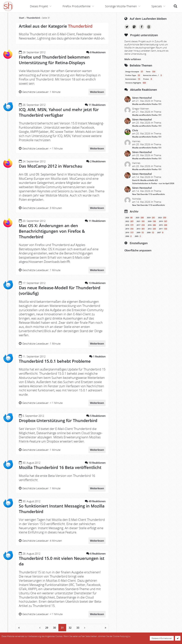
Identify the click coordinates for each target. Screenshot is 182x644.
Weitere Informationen (162, 638)
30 (54, 628)
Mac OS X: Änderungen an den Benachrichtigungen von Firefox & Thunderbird (52, 231)
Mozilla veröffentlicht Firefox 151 (147, 104)
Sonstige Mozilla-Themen (121, 6)
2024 (151, 218)
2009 (140, 233)
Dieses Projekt (39, 6)
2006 (129, 236)
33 (78, 628)
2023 (162, 218)
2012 (152, 229)
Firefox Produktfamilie (77, 6)
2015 (163, 225)
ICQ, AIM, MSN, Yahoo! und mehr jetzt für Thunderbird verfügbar (59, 112)
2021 (141, 221)
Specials (157, 6)
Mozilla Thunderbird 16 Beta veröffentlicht (60, 467)
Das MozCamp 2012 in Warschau (51, 166)
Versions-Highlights (136, 83)
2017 (141, 225)
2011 (163, 229)
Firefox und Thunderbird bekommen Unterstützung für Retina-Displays (54, 60)
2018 (130, 225)
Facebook (142, 27)
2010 (130, 233)
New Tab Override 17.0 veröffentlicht (149, 194)
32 (70, 628)
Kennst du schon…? (153, 75)
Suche (175, 6)
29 (47, 628)
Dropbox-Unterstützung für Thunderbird (58, 420)
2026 (129, 218)
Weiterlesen (97, 92)
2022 (130, 221)
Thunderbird (33, 18)
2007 (161, 233)
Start (22, 18)
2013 (141, 229)
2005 (138, 236)
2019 (163, 221)
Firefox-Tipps (133, 75)
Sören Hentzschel (142, 98)
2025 (140, 218)
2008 (151, 233)
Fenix (151, 72)
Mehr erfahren (133, 59)
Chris (135, 130)
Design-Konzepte (134, 72)
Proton (148, 79)
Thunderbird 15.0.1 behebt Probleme (55, 361)
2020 (152, 221)
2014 (130, 229)
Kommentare (133, 79)
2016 (152, 225)
